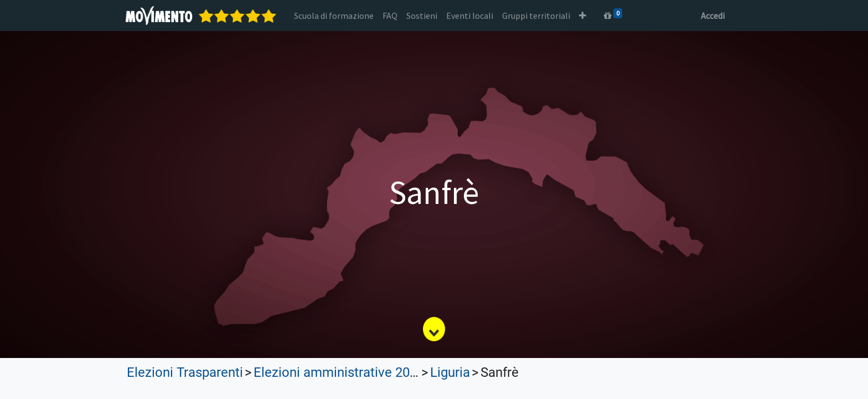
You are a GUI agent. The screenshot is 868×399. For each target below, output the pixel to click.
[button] (584, 16)
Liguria (450, 372)
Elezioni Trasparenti (185, 372)
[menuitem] (335, 16)
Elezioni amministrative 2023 (339, 372)
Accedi (712, 16)
